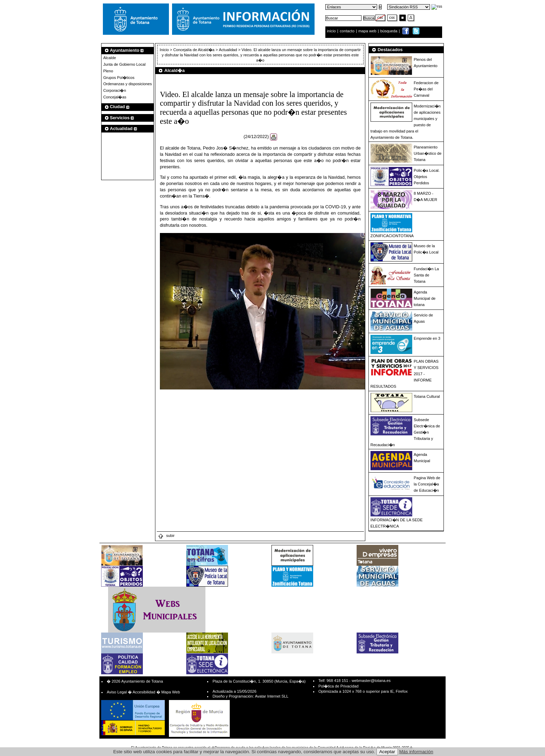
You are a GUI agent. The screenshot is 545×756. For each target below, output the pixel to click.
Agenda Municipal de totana (425, 298)
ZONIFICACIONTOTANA (392, 236)
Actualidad (228, 50)
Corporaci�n (115, 90)
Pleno (108, 71)
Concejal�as (115, 97)
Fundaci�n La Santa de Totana (426, 275)
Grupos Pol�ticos (119, 78)
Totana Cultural (427, 396)
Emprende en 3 (427, 338)
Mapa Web (171, 692)
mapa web (368, 31)
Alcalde (110, 58)
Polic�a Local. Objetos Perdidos (426, 177)
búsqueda (389, 31)
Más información (416, 752)
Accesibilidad (144, 692)
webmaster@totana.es (371, 681)
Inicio (165, 50)
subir (166, 536)
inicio (332, 31)
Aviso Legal (117, 692)
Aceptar (387, 752)
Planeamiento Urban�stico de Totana (428, 153)
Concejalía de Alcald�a (194, 50)
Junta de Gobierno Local (124, 64)
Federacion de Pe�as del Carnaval (426, 89)
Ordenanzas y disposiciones (128, 84)
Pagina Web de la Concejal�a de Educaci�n (427, 484)
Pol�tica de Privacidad (338, 686)
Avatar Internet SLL (271, 696)
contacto (347, 31)
